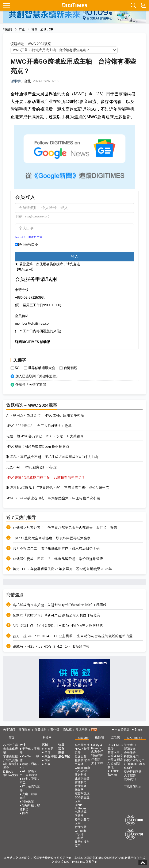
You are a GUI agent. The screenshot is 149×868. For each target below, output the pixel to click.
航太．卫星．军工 (30, 781)
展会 (6, 768)
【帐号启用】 (25, 269)
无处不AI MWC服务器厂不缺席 (32, 467)
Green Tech (82, 768)
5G (17, 368)
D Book (8, 772)
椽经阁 (99, 738)
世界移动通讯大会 (42, 368)
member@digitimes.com (33, 323)
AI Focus (81, 808)
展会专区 (64, 756)
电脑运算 (81, 812)
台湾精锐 (70, 368)
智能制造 (81, 782)
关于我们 (9, 729)
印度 (47, 753)
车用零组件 (82, 745)
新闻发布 (25, 729)
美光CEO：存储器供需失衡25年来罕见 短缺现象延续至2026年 (62, 569)
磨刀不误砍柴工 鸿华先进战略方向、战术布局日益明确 (56, 548)
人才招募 (130, 775)
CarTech (80, 831)
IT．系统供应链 (30, 788)
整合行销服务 (133, 772)
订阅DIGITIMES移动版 (134, 766)
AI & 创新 (114, 764)
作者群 (96, 759)
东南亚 (49, 749)
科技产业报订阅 (134, 760)
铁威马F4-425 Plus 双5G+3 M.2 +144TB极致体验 (51, 646)
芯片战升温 (11, 745)
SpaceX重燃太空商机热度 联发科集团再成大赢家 (52, 538)
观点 (61, 749)
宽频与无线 (82, 794)
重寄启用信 (35, 237)
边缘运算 (81, 756)
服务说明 (41, 729)
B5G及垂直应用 (82, 799)
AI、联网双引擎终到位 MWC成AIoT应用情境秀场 (45, 415)
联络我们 (130, 779)
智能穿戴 (81, 827)
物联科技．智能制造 (30, 807)
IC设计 (79, 834)
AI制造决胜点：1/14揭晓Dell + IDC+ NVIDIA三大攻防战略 (58, 626)
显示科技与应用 (82, 844)
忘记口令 (20, 237)
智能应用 (114, 752)
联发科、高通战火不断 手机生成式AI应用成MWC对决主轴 (52, 457)
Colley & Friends (97, 747)
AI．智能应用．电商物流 (28, 773)
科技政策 (28, 802)
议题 (61, 745)
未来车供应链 (11, 751)
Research (83, 738)
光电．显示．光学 (30, 796)
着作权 (55, 729)
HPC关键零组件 (82, 751)
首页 (11, 738)
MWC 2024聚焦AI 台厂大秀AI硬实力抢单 (39, 426)
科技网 (8, 29)
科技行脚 (97, 755)
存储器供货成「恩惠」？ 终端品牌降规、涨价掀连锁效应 (58, 559)
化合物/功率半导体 (83, 762)
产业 (22, 29)
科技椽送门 (11, 764)
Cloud (79, 805)
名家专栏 (97, 752)
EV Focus (81, 771)
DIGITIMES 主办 (115, 747)
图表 (25, 813)
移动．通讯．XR (42, 29)
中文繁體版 (122, 729)
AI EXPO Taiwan (114, 773)
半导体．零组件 (30, 751)
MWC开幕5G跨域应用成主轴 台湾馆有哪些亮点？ (46, 477)
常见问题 (81, 729)
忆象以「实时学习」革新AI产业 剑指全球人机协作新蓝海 (57, 615)
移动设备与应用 (82, 821)
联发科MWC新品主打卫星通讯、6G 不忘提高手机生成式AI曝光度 (58, 488)
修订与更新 (11, 775)
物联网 (79, 790)
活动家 (116, 738)
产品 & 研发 (115, 760)
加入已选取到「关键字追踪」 (37, 376)
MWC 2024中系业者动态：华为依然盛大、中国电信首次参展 (53, 498)
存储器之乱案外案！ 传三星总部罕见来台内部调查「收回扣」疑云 (65, 528)
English (139, 729)
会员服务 (130, 753)
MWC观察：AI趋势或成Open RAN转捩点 (38, 446)
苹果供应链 (11, 756)
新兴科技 (81, 775)
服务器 (79, 816)
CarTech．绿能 (29, 758)
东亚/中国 (51, 756)
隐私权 (67, 729)
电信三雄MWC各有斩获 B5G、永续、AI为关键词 (45, 436)
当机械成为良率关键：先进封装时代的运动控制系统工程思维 (60, 605)
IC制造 (79, 838)
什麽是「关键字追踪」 (32, 385)
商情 (61, 753)
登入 (74, 257)
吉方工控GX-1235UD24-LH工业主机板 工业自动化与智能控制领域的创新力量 (73, 636)
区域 (45, 745)
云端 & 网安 (115, 756)
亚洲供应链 (82, 778)
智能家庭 (81, 786)
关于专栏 (97, 763)
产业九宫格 (11, 760)
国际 (47, 760)
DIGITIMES (135, 738)
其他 (111, 767)
